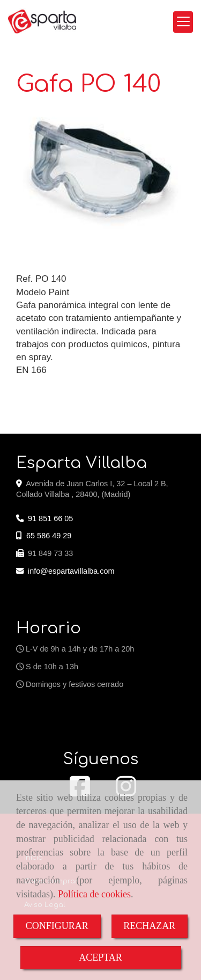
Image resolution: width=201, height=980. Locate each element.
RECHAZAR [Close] (149, 926)
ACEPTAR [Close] (100, 957)
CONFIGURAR (57, 926)
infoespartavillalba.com (71, 571)
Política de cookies (94, 894)
